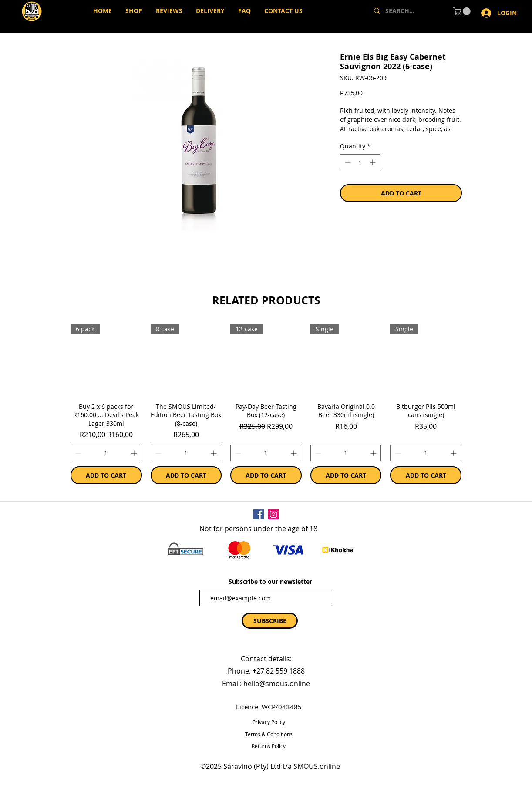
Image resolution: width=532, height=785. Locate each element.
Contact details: (266, 659)
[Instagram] (273, 514)
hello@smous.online (277, 684)
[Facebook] (259, 514)
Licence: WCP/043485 (269, 707)
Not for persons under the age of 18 (258, 529)
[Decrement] (77, 453)
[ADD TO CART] (106, 475)
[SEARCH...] (406, 11)
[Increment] (135, 453)
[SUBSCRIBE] (270, 621)
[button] (463, 11)
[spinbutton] (106, 453)
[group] (266, 404)
